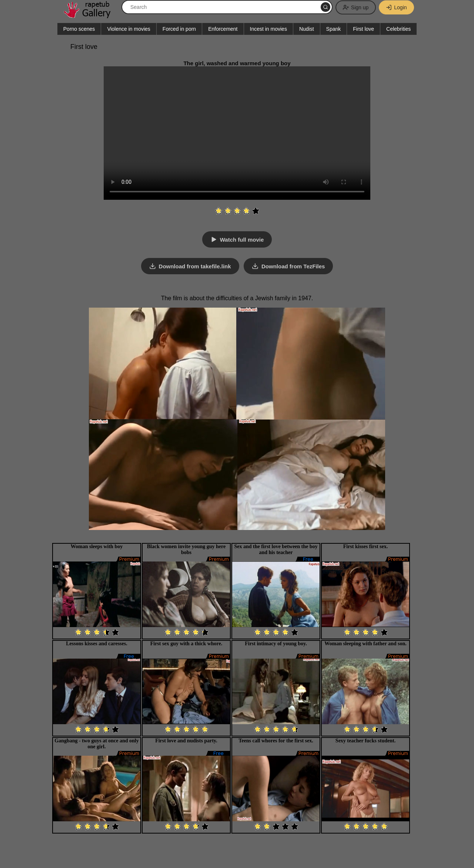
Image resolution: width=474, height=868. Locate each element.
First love (363, 29)
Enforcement (223, 29)
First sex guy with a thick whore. (186, 644)
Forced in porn (179, 29)
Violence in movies (128, 29)
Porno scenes (79, 29)
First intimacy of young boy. (276, 644)
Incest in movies (268, 29)
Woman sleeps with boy (97, 546)
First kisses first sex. (366, 546)
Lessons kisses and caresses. (96, 644)
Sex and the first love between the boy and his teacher (276, 549)
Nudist (307, 29)
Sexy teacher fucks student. (365, 741)
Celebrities (398, 29)
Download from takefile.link (195, 266)
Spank (334, 29)
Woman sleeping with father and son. (365, 644)
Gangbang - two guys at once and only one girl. (97, 744)
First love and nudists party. (186, 741)
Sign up (356, 7)
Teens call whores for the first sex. (276, 741)
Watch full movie (242, 240)
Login (396, 7)
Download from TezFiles (293, 266)
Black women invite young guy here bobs (186, 549)
